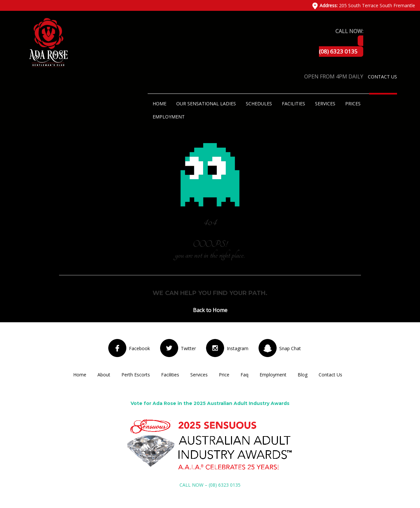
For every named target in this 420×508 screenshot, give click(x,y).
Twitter (188, 348)
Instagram (238, 348)
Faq (244, 375)
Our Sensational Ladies (206, 104)
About (104, 375)
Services (325, 104)
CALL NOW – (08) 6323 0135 (210, 485)
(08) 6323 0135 (338, 51)
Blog (303, 375)
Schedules (259, 104)
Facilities (294, 104)
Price (224, 375)
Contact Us (382, 77)
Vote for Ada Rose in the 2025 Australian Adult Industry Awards (210, 403)
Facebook (139, 348)
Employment (169, 117)
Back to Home (210, 310)
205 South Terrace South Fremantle (367, 5)
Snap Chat (290, 348)
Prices (353, 104)
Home (159, 104)
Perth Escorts (136, 375)
